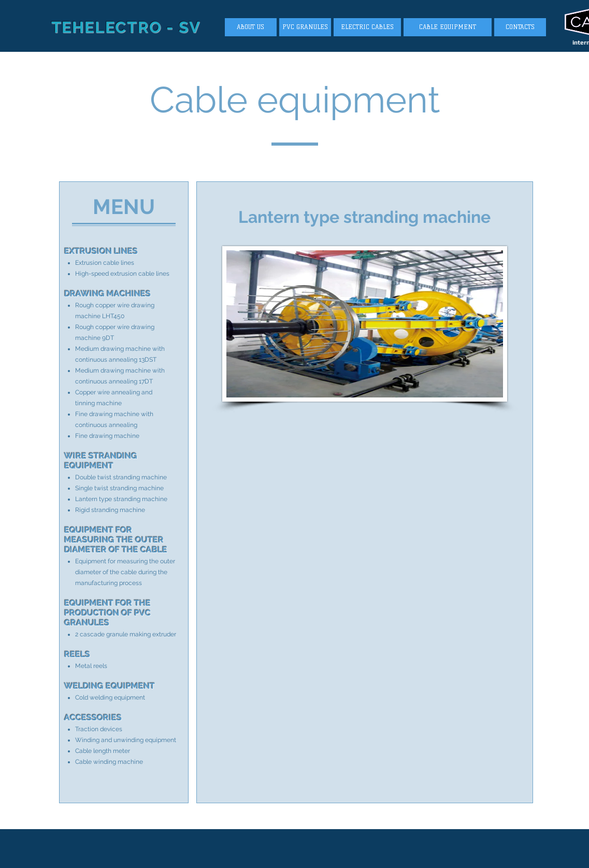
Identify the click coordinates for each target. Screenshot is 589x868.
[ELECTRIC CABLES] (367, 27)
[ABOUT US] (251, 27)
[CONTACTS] (520, 27)
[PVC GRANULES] (305, 27)
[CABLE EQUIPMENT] (448, 27)
